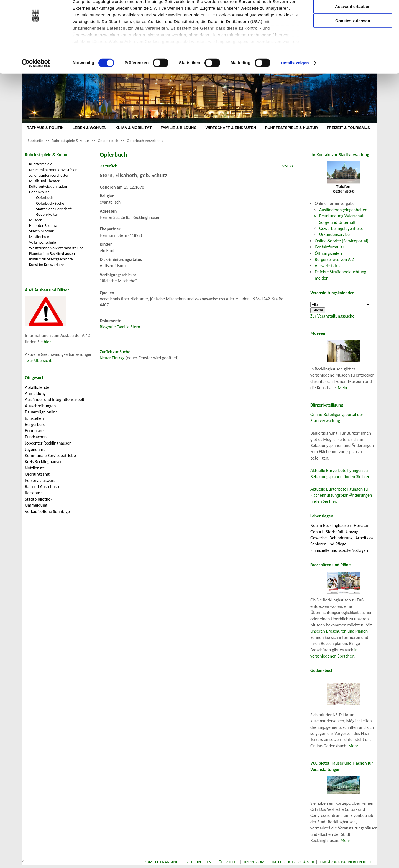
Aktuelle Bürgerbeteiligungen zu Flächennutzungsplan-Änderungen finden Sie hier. (341, 495)
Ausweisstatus (328, 266)
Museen (36, 220)
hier (47, 342)
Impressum (254, 862)
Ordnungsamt (37, 474)
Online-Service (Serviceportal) (342, 241)
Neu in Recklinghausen (331, 525)
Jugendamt (35, 449)
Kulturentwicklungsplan (48, 186)
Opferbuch (45, 197)
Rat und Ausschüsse (43, 487)
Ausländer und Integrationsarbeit (55, 399)
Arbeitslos (365, 538)
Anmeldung (35, 393)
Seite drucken (199, 862)
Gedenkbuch (108, 141)
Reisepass (34, 493)
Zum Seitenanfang (162, 862)
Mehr (343, 388)
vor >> (288, 166)
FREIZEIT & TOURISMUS (348, 128)
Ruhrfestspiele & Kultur (71, 141)
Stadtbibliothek (41, 231)
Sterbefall (334, 532)
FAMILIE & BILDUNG (179, 128)
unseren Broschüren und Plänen (339, 631)
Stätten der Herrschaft (54, 209)
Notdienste (35, 468)
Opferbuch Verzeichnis (145, 141)
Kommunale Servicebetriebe (50, 455)
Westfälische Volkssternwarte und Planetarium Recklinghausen (56, 251)
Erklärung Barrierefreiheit (346, 862)
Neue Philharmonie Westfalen (53, 170)
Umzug (352, 532)
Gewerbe (319, 538)
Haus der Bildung (43, 225)
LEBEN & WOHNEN (90, 128)
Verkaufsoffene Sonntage (47, 512)
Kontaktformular (329, 247)
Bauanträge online (41, 412)
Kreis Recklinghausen (44, 462)
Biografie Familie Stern (120, 327)
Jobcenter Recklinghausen (48, 443)
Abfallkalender (38, 387)
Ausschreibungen (40, 406)
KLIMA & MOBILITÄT (133, 128)
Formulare (34, 431)
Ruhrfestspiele (41, 164)
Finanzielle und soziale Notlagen (339, 550)
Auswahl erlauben (353, 32)
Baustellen (34, 418)
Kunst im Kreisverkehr (47, 265)
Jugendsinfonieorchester (49, 175)
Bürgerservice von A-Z (334, 259)
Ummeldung (36, 505)
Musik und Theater (44, 181)
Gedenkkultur (47, 214)
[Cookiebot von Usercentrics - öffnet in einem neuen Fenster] (36, 89)
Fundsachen (36, 437)
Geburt (317, 532)
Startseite (35, 141)
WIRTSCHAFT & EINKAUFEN (231, 128)
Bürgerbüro (35, 424)
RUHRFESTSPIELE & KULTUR (291, 128)
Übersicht (228, 862)
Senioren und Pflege (328, 544)
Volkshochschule (43, 242)
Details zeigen (295, 89)
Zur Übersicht (39, 360)
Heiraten (362, 525)
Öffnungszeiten (328, 253)
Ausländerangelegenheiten (343, 210)
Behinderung (341, 538)
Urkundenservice (334, 234)
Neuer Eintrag (112, 358)
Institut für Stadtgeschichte (51, 259)
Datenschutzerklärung (294, 862)
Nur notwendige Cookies (353, 16)
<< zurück (108, 166)
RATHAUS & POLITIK (45, 128)
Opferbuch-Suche (50, 203)
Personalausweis (40, 480)
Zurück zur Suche (115, 352)
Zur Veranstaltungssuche (332, 316)
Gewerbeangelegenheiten (342, 228)
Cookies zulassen (353, 46)
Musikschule (39, 237)
